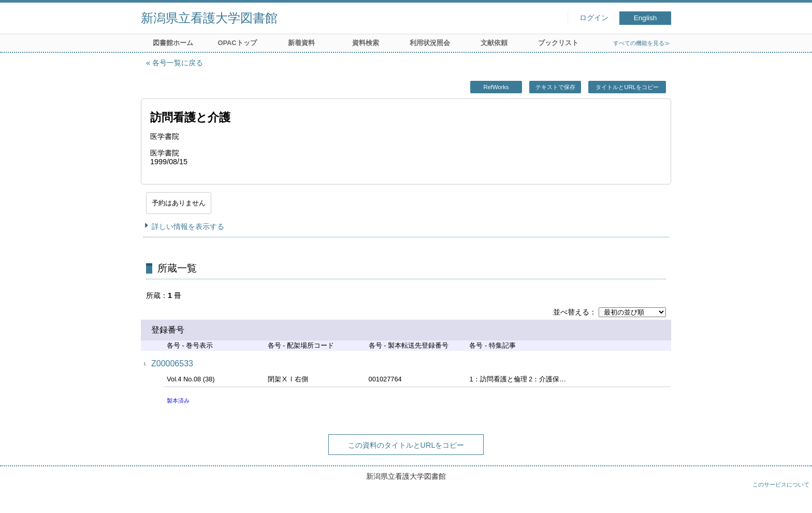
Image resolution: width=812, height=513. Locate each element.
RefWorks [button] (496, 87)
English (646, 18)
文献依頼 (494, 43)
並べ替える (571, 312)
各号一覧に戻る (178, 63)
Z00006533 (172, 364)
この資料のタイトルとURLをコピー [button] (406, 445)
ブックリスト (558, 43)
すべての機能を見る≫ (642, 43)
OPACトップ (237, 43)
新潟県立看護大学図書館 (209, 18)
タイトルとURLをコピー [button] (627, 87)
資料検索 (366, 43)
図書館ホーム (173, 43)
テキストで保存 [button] (555, 87)
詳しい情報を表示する (188, 226)
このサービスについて (781, 484)
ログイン (594, 18)
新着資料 (301, 43)
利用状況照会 (430, 43)
